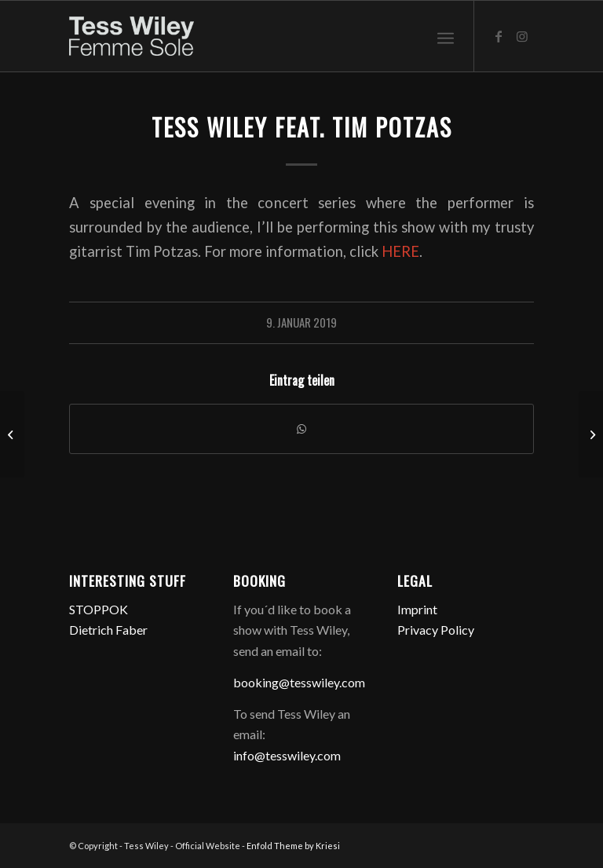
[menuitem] (446, 36)
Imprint (417, 609)
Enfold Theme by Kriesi (293, 846)
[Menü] (446, 36)
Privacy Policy (436, 630)
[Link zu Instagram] (522, 36)
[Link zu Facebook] (499, 36)
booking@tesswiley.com (299, 682)
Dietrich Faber (108, 630)
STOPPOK (99, 609)
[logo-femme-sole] (131, 36)
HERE (400, 251)
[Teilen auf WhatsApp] (301, 429)
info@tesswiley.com (287, 755)
